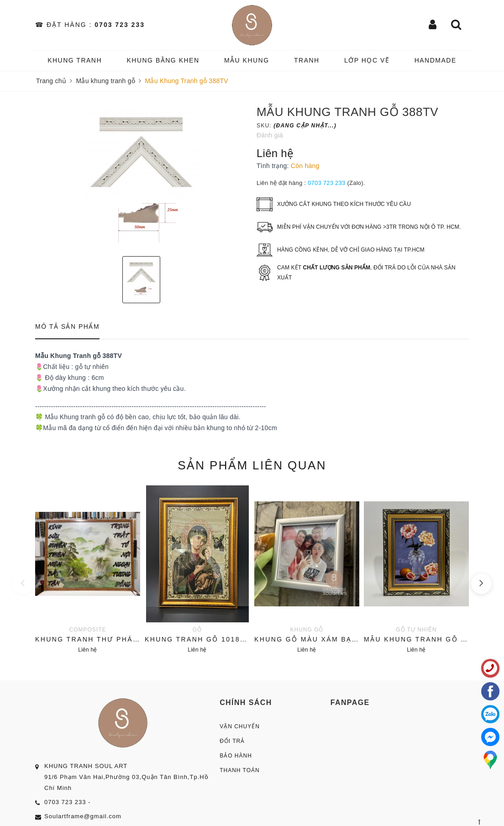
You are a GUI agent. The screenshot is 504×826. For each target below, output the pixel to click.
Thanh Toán (240, 770)
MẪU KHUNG (247, 60)
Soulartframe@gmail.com (83, 816)
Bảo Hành (236, 756)
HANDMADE (436, 60)
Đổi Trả (232, 741)
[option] (141, 177)
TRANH (307, 60)
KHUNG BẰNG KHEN (163, 60)
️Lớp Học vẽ (367, 60)
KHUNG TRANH (75, 60)
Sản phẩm (252, 465)
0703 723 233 (120, 25)
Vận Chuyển (240, 726)
